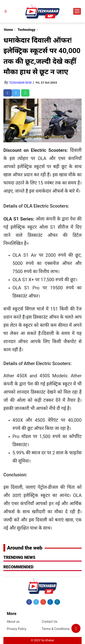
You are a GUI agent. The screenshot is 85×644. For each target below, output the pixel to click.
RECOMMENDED (18, 567)
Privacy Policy (17, 629)
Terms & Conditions (56, 629)
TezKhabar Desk (20, 83)
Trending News (19, 557)
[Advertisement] (42, 45)
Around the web (25, 548)
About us (13, 622)
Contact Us (50, 622)
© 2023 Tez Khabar (43, 640)
